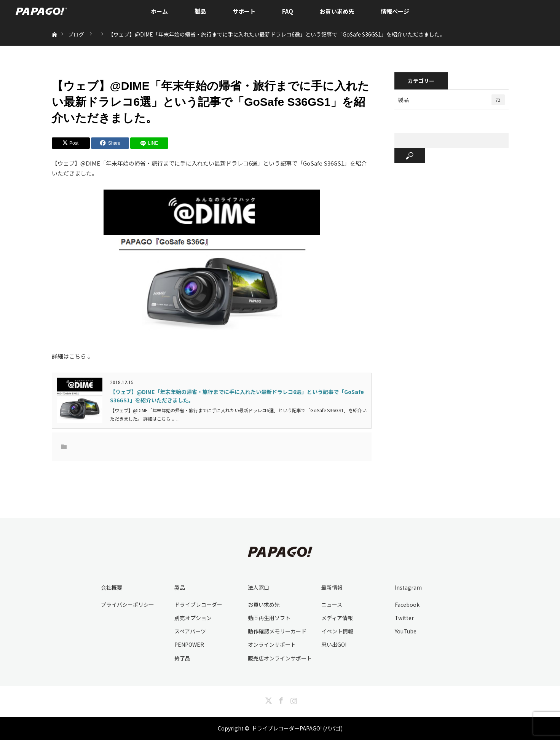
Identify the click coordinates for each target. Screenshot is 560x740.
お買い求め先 (337, 11)
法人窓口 (258, 587)
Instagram (408, 587)
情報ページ (395, 11)
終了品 (182, 658)
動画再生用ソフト (269, 618)
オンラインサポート (272, 644)
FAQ (288, 11)
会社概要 (112, 587)
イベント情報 (337, 631)
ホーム (159, 11)
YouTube (406, 631)
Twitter (404, 618)
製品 (200, 11)
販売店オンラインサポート (280, 658)
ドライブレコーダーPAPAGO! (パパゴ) (297, 728)
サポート (244, 11)
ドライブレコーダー (198, 604)
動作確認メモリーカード (277, 631)
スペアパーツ (190, 631)
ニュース (332, 604)
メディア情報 (337, 618)
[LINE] (149, 143)
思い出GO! (334, 644)
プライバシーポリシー (128, 604)
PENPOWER (189, 644)
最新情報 (332, 587)
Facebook (407, 604)
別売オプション (193, 618)
